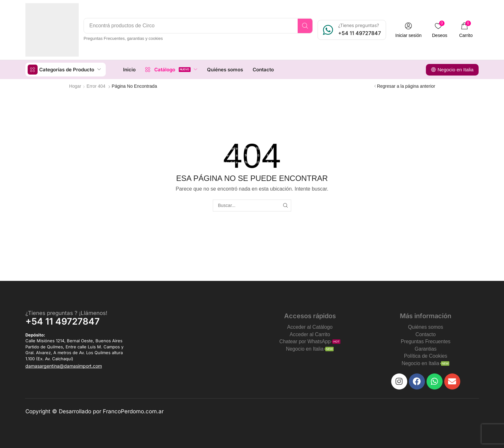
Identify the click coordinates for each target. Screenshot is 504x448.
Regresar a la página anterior (406, 86)
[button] (410, 30)
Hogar (75, 86)
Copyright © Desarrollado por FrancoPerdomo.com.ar (94, 411)
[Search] (306, 26)
